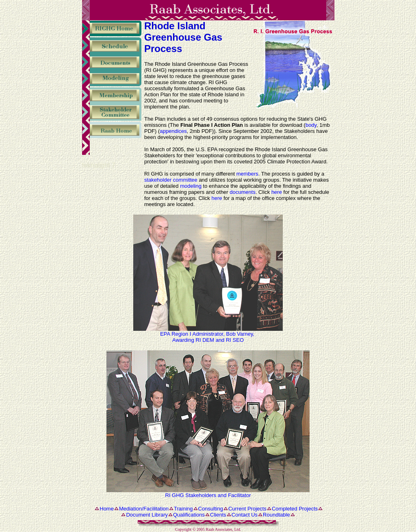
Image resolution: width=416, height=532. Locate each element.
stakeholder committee (171, 180)
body (311, 125)
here (277, 192)
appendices (173, 131)
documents (243, 192)
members (247, 174)
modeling (191, 186)
